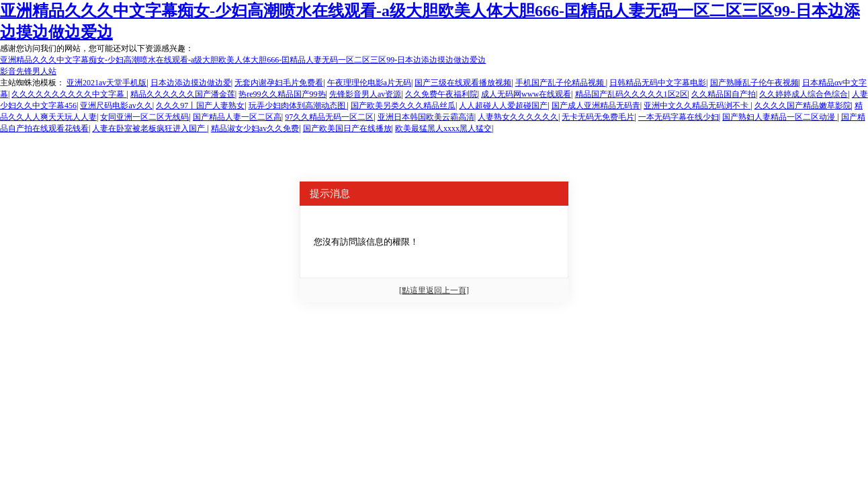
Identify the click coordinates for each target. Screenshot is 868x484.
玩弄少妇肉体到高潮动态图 (298, 106)
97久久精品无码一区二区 (329, 117)
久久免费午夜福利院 (441, 94)
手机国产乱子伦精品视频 (561, 83)
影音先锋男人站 (28, 71)
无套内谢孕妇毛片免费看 (279, 83)
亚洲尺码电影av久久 (116, 106)
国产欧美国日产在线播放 (347, 128)
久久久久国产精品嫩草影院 (803, 106)
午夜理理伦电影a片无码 (369, 83)
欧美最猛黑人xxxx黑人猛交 (443, 128)
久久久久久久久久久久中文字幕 (69, 94)
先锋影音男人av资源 (365, 94)
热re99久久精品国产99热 (282, 94)
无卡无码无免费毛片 (598, 117)
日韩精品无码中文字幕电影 (658, 83)
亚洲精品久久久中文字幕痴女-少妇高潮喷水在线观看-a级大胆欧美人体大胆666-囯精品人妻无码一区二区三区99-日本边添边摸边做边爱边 (243, 60)
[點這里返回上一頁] (434, 290)
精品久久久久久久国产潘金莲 (183, 94)
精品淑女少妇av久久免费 (255, 128)
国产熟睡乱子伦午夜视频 (754, 83)
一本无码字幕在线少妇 (679, 117)
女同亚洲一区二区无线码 (144, 117)
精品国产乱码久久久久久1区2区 (632, 94)
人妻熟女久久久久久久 (518, 117)
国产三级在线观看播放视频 (463, 83)
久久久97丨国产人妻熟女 (200, 106)
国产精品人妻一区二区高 (237, 117)
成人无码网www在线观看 (526, 94)
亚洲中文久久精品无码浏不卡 (697, 106)
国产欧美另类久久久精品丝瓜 (403, 106)
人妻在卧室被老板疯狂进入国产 (149, 128)
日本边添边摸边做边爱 (191, 83)
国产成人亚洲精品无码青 (596, 106)
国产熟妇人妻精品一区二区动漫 (780, 117)
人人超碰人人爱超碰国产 (503, 106)
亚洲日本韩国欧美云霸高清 (426, 117)
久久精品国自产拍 (724, 94)
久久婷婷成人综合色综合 (804, 94)
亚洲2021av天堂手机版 (106, 83)
